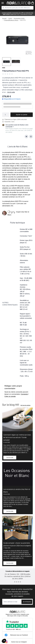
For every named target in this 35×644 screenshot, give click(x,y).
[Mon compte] (29, 3)
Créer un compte (10, 396)
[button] (17, 74)
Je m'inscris (27, 602)
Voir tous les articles (25, 405)
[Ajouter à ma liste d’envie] (26, 137)
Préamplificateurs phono (11, 20)
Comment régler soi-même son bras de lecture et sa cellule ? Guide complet (17, 437)
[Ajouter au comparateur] (31, 137)
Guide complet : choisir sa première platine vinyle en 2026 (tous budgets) (17, 544)
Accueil (4, 18)
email (31, 129)
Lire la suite (11, 92)
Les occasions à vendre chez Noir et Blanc (17, 491)
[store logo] (17, 3)
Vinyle (10, 18)
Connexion (24, 394)
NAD (4, 68)
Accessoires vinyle (19, 18)
